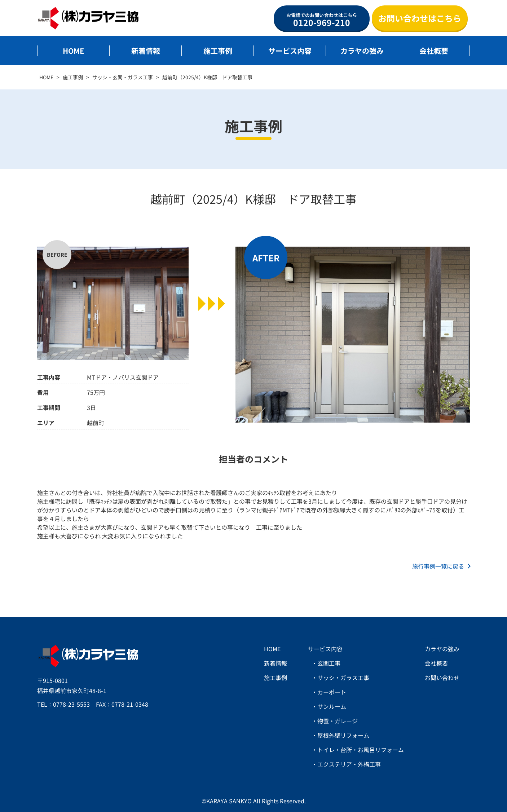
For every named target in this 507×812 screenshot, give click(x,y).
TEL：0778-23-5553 (63, 704)
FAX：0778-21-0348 (122, 704)
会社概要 (434, 51)
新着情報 (146, 51)
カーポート (332, 692)
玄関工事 (329, 663)
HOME (73, 51)
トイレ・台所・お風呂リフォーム (361, 750)
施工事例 (218, 51)
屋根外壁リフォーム (343, 735)
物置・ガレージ (338, 721)
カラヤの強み (362, 51)
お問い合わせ (442, 678)
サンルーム (332, 706)
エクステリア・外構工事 (349, 764)
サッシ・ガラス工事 (343, 678)
